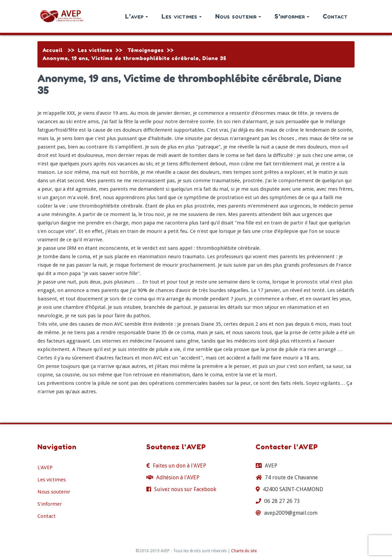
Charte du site (244, 551)
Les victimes (182, 16)
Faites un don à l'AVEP (179, 466)
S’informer (292, 16)
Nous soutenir (238, 16)
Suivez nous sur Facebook (185, 489)
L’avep (137, 16)
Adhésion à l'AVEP (178, 477)
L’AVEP (45, 468)
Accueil (53, 50)
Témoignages (146, 50)
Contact (335, 16)
